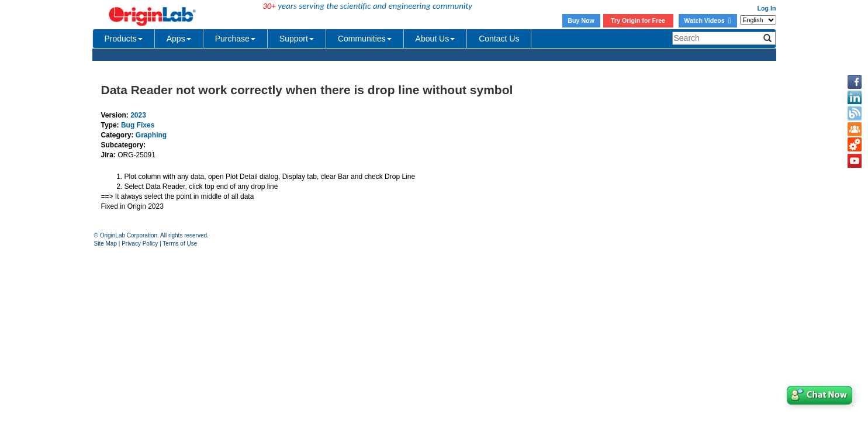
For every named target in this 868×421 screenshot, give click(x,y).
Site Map (106, 244)
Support (297, 39)
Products (124, 39)
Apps (179, 39)
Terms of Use (180, 244)
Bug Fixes (138, 125)
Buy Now (581, 20)
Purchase (235, 39)
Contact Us (499, 39)
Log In (767, 8)
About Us (435, 39)
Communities (365, 39)
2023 (138, 115)
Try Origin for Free (638, 20)
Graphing (151, 135)
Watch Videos (707, 20)
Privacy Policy (140, 244)
